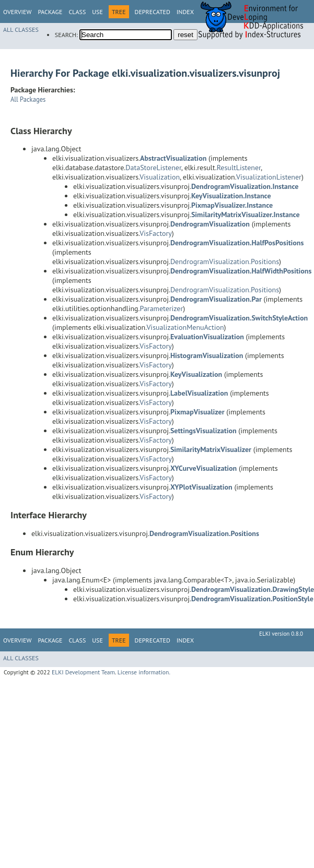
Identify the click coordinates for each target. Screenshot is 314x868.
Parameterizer (162, 308)
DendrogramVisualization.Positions (225, 261)
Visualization (160, 177)
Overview (17, 12)
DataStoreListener (153, 168)
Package (50, 12)
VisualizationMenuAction (185, 327)
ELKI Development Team (83, 672)
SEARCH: (66, 35)
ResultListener (239, 168)
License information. (144, 672)
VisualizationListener (269, 177)
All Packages (28, 99)
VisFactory (155, 233)
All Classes (21, 29)
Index (185, 12)
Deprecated (153, 12)
